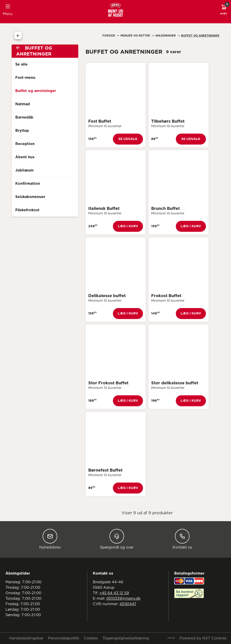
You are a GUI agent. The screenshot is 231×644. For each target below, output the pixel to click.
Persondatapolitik (64, 638)
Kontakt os (182, 539)
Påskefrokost (27, 210)
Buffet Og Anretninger (200, 36)
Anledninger (166, 36)
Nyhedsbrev (50, 539)
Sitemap (171, 638)
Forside (109, 36)
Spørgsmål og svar (117, 539)
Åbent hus (25, 157)
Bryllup (22, 131)
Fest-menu (25, 78)
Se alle (21, 64)
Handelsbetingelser (26, 638)
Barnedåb (24, 117)
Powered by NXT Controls (203, 638)
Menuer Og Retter (136, 36)
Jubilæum (24, 170)
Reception (25, 144)
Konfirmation (28, 184)
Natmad (23, 104)
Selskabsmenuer (30, 197)
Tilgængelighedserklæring (126, 638)
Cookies (91, 638)
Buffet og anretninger (36, 91)
